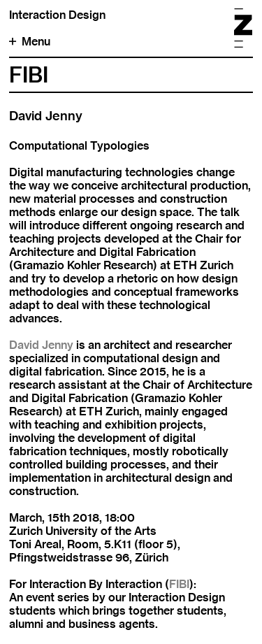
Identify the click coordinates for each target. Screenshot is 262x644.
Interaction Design (57, 15)
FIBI (179, 584)
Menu (30, 42)
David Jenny (41, 345)
